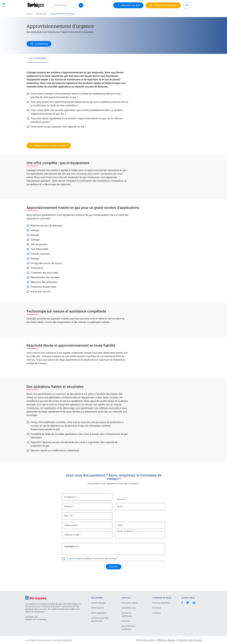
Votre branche (98, 608)
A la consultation (38, 69)
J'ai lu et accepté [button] (74, 569)
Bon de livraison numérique (129, 628)
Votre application (99, 613)
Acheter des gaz (98, 603)
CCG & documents (145, 640)
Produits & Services (39, 16)
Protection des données (190, 640)
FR (187, 5)
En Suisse (157, 608)
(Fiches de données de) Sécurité (100, 619)
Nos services (41, 25)
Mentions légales (166, 640)
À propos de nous (85, 16)
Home (29, 25)
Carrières (156, 613)
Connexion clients (130, 603)
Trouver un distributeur (127, 614)
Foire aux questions (161, 603)
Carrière (103, 16)
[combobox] (68, 5)
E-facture (126, 621)
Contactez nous (129, 608)
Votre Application (62, 16)
